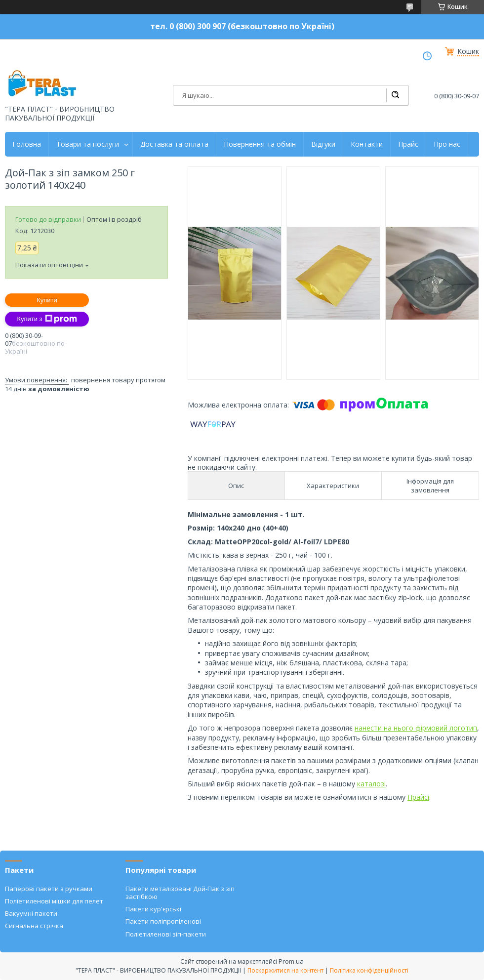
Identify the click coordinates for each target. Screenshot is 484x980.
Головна (27, 144)
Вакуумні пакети (31, 913)
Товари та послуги (88, 144)
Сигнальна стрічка (34, 926)
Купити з (47, 319)
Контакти (367, 144)
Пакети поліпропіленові (163, 921)
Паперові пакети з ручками (49, 889)
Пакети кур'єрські (153, 909)
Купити (47, 300)
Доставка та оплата (174, 144)
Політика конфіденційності (369, 970)
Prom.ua (291, 961)
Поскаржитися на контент (285, 970)
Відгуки (323, 144)
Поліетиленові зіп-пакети (166, 934)
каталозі (371, 784)
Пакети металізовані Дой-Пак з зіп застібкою (180, 893)
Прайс (408, 144)
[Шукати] (395, 95)
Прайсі (418, 797)
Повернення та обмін (260, 144)
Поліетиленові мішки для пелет (54, 901)
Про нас (447, 144)
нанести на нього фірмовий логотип (416, 728)
